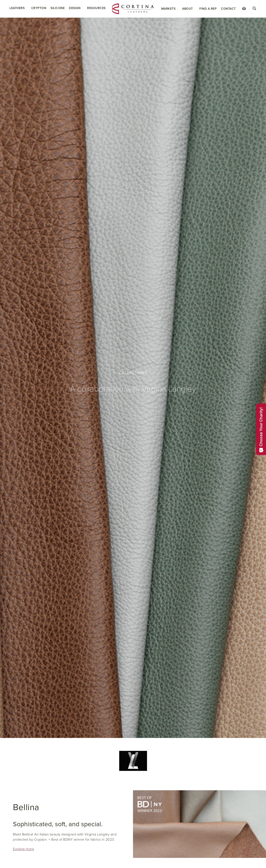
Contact (228, 9)
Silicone (58, 8)
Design (75, 8)
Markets (168, 9)
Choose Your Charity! (261, 429)
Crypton (39, 8)
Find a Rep (208, 9)
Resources (96, 8)
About (188, 9)
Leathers (17, 8)
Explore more (23, 849)
